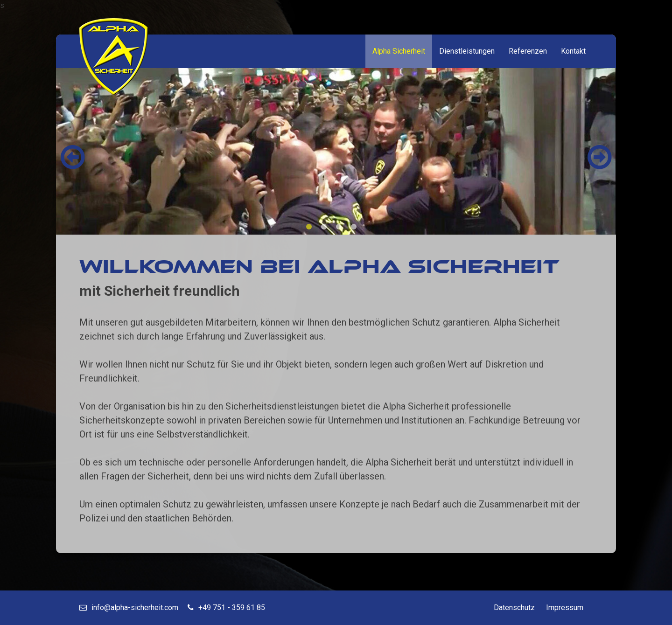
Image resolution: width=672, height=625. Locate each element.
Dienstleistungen (467, 51)
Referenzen (528, 51)
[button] (599, 157)
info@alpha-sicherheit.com (129, 608)
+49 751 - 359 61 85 (226, 608)
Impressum (565, 608)
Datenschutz (514, 608)
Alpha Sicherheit (399, 51)
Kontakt (573, 51)
